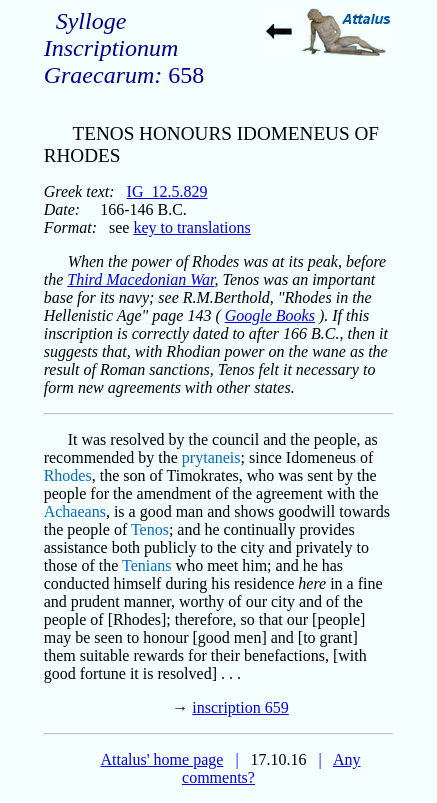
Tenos (150, 529)
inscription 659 (240, 707)
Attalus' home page (162, 759)
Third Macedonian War (140, 279)
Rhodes (68, 475)
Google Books (270, 315)
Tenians (147, 565)
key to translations (191, 227)
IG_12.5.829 (167, 191)
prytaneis (211, 457)
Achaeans (75, 511)
